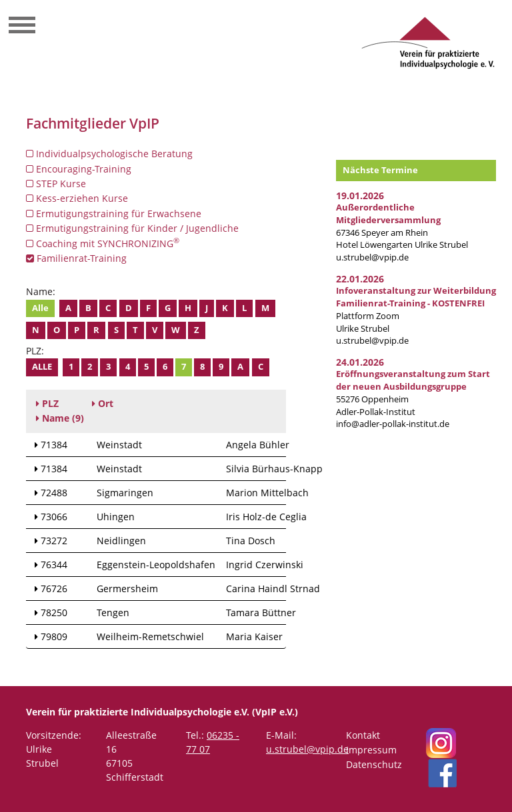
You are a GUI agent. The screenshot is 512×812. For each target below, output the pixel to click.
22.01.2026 (360, 279)
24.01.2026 (360, 362)
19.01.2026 (360, 196)
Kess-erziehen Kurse (77, 198)
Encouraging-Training (79, 169)
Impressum (371, 750)
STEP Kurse (56, 184)
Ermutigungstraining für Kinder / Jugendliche (132, 228)
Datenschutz (374, 764)
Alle (40, 308)
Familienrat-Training (76, 258)
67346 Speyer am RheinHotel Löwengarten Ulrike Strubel (402, 226)
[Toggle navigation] (22, 27)
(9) (60, 418)
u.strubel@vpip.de (372, 257)
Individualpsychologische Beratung (109, 154)
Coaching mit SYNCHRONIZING (103, 243)
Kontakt (363, 735)
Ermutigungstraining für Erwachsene (114, 213)
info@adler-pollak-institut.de (393, 424)
